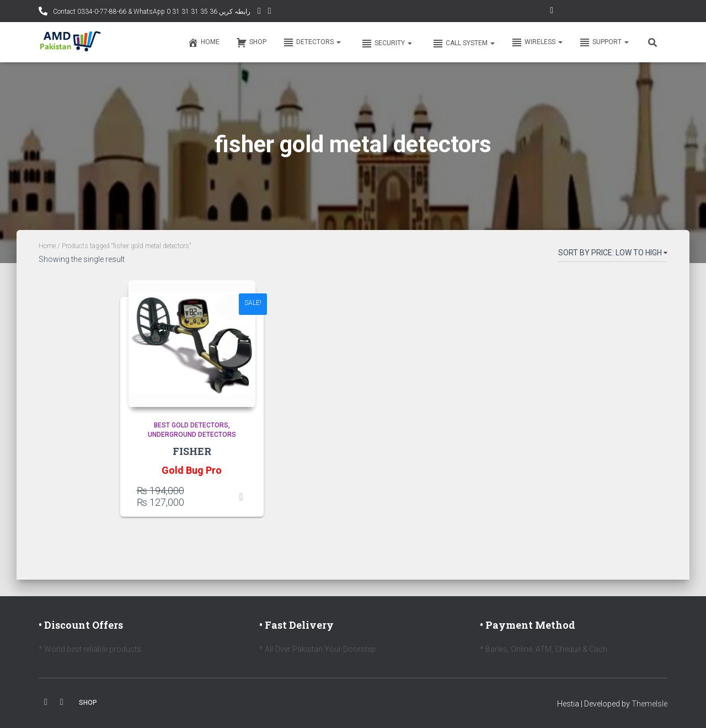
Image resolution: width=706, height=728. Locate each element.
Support (604, 42)
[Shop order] (613, 255)
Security (386, 44)
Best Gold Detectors (191, 425)
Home (204, 42)
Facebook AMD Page (270, 12)
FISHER (192, 451)
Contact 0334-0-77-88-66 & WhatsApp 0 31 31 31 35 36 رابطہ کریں (151, 12)
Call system (463, 44)
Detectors (312, 42)
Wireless (537, 42)
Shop (251, 42)
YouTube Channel (259, 12)
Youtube (62, 702)
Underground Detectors (192, 435)
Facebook (46, 702)
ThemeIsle (649, 704)
